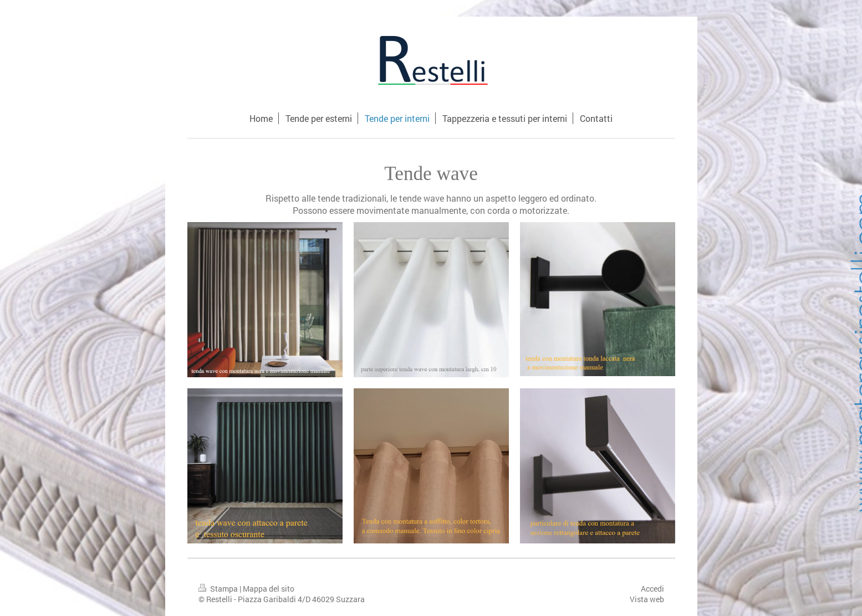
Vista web (647, 599)
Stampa (219, 589)
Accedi (652, 589)
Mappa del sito (269, 589)
